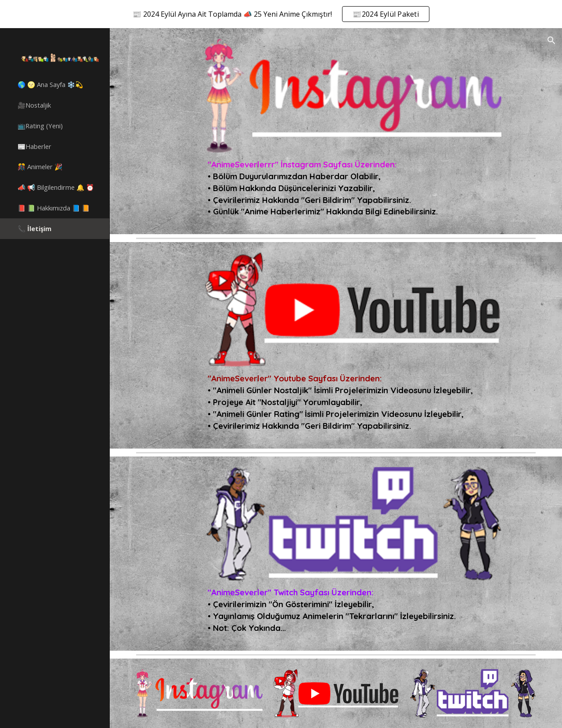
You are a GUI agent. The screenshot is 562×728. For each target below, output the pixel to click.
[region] (281, 14)
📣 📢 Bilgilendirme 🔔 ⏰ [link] (56, 187)
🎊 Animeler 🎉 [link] (40, 167)
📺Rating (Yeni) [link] (40, 126)
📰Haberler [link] (34, 146)
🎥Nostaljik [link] (34, 105)
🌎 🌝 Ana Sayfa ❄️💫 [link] (50, 84)
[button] (551, 40)
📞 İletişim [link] (34, 228)
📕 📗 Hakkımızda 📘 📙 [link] (54, 208)
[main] (353, 188)
